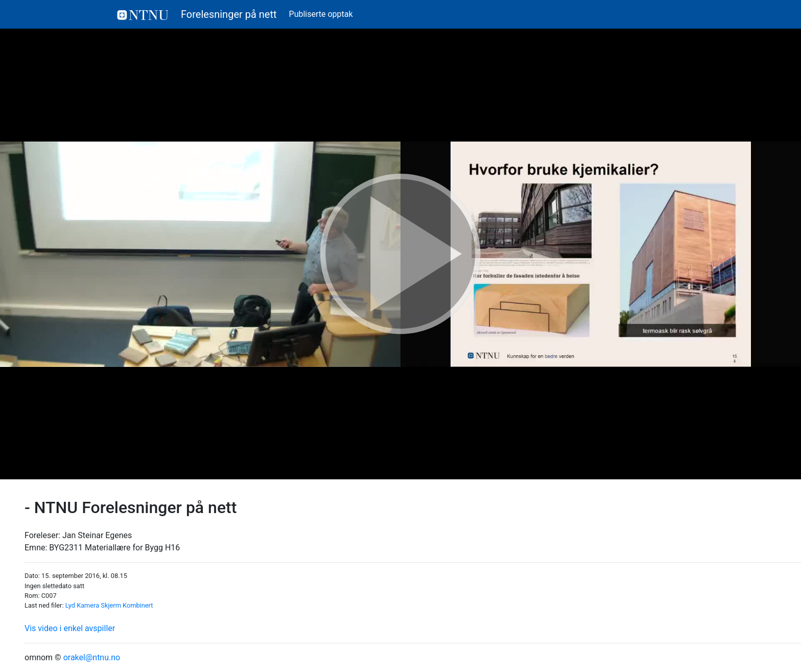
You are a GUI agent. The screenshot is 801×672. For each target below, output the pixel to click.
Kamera (88, 605)
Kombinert (138, 605)
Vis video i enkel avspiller (70, 628)
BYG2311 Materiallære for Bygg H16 (114, 548)
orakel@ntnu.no (92, 657)
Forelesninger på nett (197, 14)
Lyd (70, 605)
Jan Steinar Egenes (97, 535)
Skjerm (111, 605)
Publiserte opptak (321, 14)
